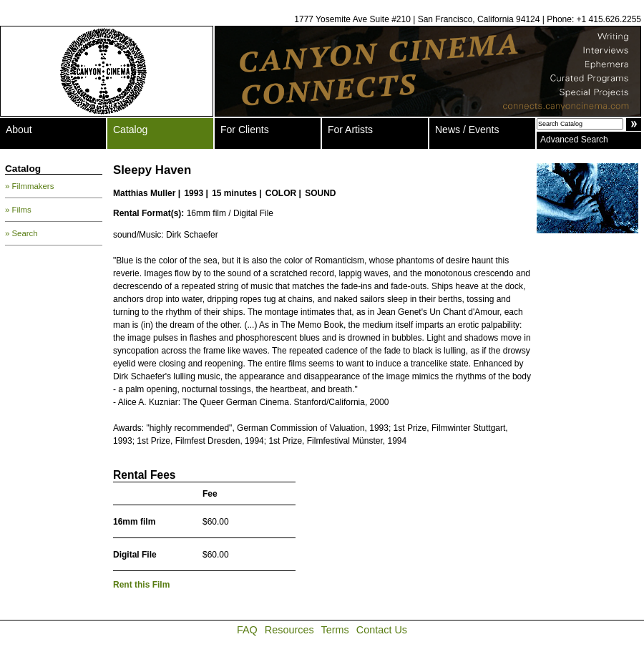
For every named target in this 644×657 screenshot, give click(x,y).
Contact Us (382, 630)
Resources (289, 630)
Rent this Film (141, 585)
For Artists (350, 130)
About (19, 130)
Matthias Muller (144, 193)
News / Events (467, 130)
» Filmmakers (29, 186)
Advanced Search (574, 140)
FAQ (247, 630)
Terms (335, 630)
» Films (18, 210)
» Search (21, 233)
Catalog (130, 130)
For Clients (245, 130)
